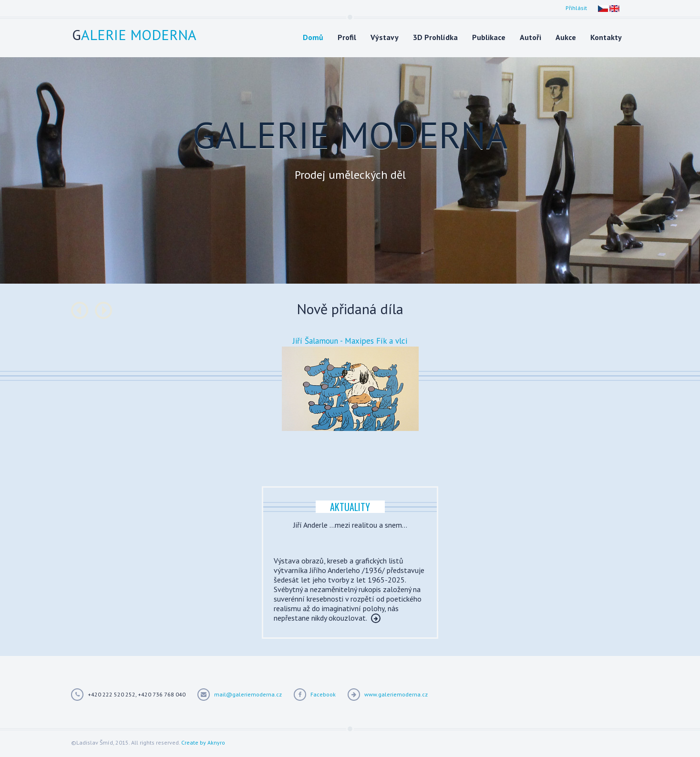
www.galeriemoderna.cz (396, 694)
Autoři (530, 37)
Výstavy (385, 37)
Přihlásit (576, 8)
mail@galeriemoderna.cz (248, 694)
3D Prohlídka (435, 37)
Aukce (566, 37)
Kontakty (606, 37)
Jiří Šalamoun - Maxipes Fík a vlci (350, 341)
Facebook (323, 694)
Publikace (489, 37)
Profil (347, 37)
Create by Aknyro (203, 742)
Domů (313, 37)
